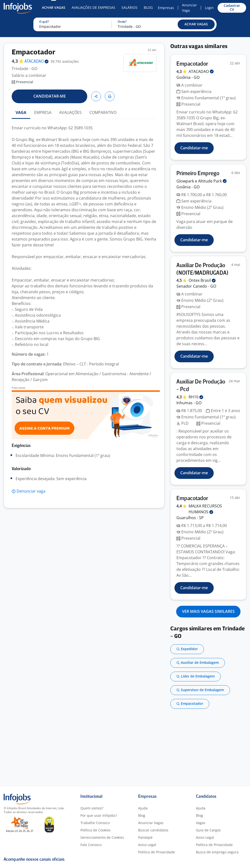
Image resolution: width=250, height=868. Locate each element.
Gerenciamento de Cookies (102, 837)
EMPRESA (43, 112)
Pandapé (145, 837)
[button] (196, 24)
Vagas (201, 823)
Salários (130, 7)
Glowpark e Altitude (202, 181)
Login (209, 8)
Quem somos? (92, 808)
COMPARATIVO (103, 112)
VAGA (21, 112)
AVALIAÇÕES (70, 112)
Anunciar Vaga (189, 8)
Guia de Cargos (208, 830)
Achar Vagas (54, 7)
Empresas (166, 8)
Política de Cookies (96, 830)
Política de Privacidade (157, 852)
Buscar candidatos (153, 830)
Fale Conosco (91, 845)
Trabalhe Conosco (95, 823)
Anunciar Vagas (151, 823)
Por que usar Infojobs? (99, 815)
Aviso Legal (147, 845)
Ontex (202, 280)
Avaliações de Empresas (93, 7)
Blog (148, 7)
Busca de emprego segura (217, 852)
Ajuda (143, 808)
